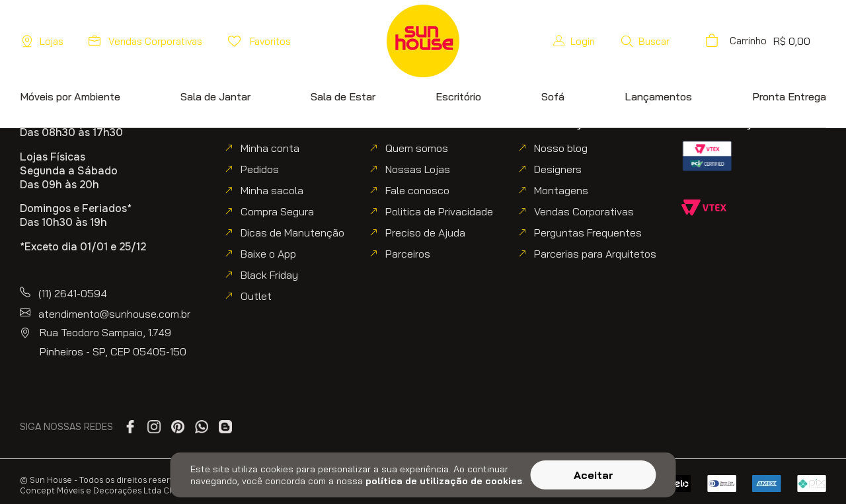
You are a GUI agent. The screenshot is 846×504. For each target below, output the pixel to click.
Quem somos (417, 148)
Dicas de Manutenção (292, 233)
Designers (558, 169)
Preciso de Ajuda (425, 233)
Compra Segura (277, 211)
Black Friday (269, 275)
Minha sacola (272, 190)
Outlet (256, 296)
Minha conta (270, 148)
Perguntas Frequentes (588, 233)
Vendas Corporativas (584, 211)
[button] (682, 41)
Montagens (561, 190)
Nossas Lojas (418, 169)
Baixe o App (268, 254)
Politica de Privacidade (439, 211)
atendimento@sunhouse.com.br (114, 314)
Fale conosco (417, 190)
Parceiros (408, 254)
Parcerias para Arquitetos (595, 254)
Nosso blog (561, 148)
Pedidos (260, 169)
